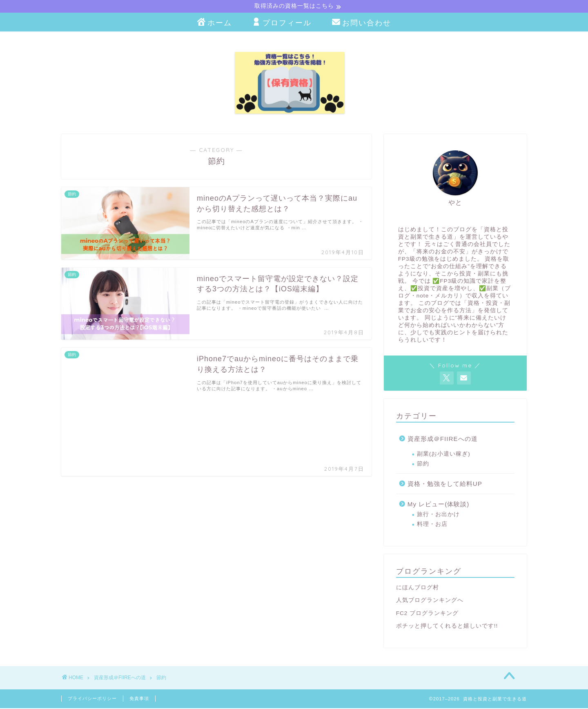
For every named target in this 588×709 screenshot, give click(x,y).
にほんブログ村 (418, 588)
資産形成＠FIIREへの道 (443, 439)
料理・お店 (432, 525)
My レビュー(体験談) (439, 505)
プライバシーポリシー (92, 699)
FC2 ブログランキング (427, 614)
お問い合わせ (362, 24)
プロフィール (282, 24)
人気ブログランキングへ (430, 601)
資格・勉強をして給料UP (445, 484)
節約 (423, 464)
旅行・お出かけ (438, 515)
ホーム (215, 24)
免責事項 (139, 699)
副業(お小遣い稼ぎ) (444, 455)
